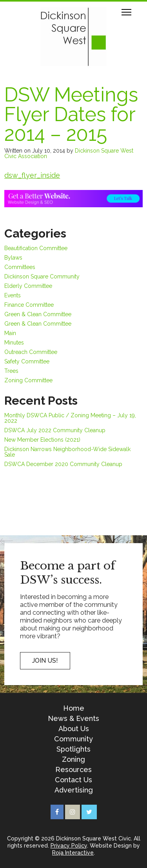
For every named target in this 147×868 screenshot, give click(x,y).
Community (73, 739)
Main (10, 333)
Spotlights (73, 749)
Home (74, 708)
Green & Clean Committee (38, 314)
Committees (20, 267)
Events (13, 295)
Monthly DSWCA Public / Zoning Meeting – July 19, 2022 (70, 418)
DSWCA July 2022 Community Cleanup (55, 430)
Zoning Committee (28, 380)
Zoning (73, 759)
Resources (73, 770)
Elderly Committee (28, 286)
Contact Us (73, 780)
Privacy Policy (69, 846)
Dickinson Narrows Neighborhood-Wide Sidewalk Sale (67, 452)
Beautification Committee (36, 248)
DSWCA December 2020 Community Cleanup (63, 464)
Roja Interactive (73, 853)
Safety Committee (27, 361)
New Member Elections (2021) (42, 440)
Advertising (74, 790)
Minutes (14, 343)
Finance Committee (29, 305)
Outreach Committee (31, 352)
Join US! (45, 661)
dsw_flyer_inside (32, 175)
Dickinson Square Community (42, 276)
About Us (74, 729)
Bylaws (13, 258)
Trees (11, 371)
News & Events (73, 719)
